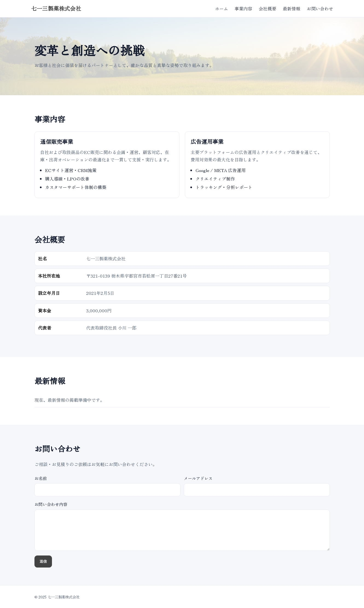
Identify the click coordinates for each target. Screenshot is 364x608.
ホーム (222, 8)
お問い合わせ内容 (182, 526)
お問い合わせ (320, 8)
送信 (43, 561)
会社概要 (267, 8)
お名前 (107, 486)
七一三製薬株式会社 (56, 9)
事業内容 (243, 8)
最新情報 (292, 8)
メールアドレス (257, 486)
